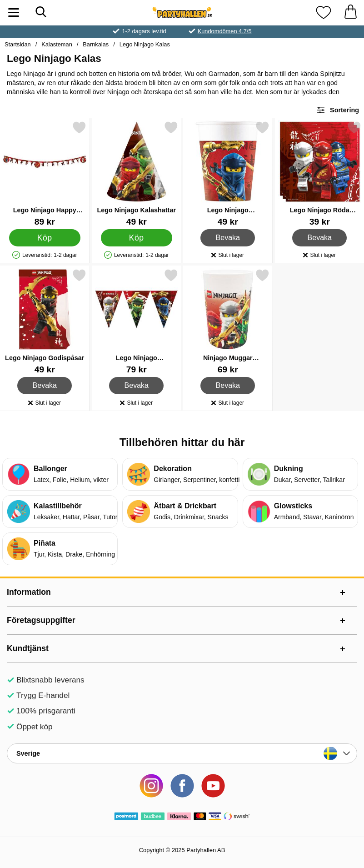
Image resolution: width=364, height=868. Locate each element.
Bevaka (228, 238)
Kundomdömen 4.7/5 (225, 31)
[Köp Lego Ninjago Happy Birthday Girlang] (45, 238)
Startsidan (18, 44)
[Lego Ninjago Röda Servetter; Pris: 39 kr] (320, 173)
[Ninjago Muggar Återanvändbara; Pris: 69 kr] (228, 321)
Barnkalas (96, 44)
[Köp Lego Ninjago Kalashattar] (136, 238)
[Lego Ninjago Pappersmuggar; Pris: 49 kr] (228, 173)
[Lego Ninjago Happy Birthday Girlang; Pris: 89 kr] (45, 173)
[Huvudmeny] (14, 13)
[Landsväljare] (182, 753)
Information (29, 592)
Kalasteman (57, 44)
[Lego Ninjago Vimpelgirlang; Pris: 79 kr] (137, 321)
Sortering (338, 110)
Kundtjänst (28, 648)
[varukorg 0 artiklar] (350, 13)
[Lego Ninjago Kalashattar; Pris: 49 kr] (137, 173)
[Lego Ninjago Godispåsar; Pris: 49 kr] (45, 321)
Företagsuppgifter (41, 620)
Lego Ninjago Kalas (145, 44)
